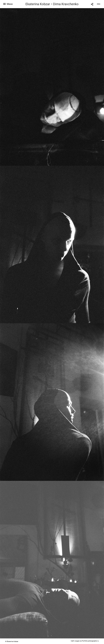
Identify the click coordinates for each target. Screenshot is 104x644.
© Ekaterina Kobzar (12, 641)
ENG (99, 4)
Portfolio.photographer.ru (90, 641)
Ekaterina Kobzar (38, 4)
